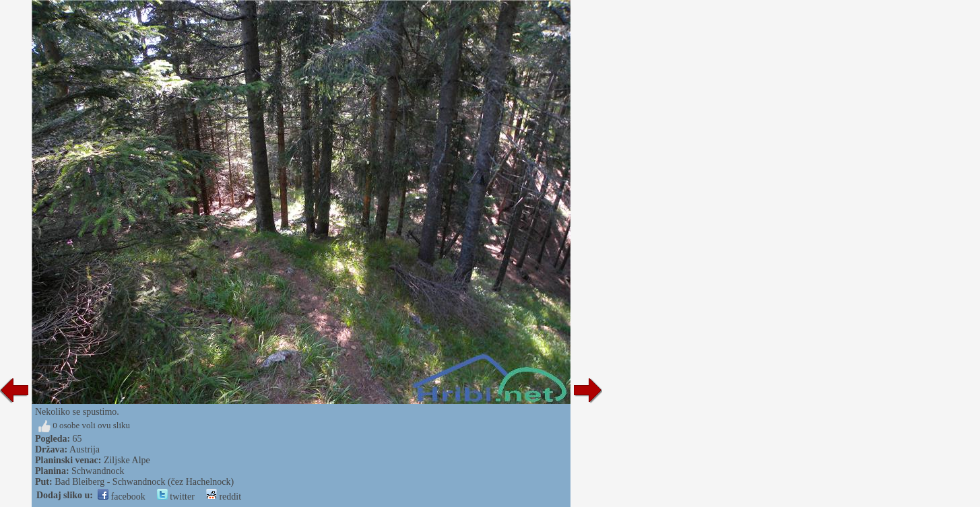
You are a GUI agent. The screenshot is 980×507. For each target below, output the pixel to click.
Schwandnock (98, 471)
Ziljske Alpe (127, 460)
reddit (224, 497)
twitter (176, 497)
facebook (122, 497)
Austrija (85, 449)
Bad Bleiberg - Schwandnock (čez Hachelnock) (144, 482)
